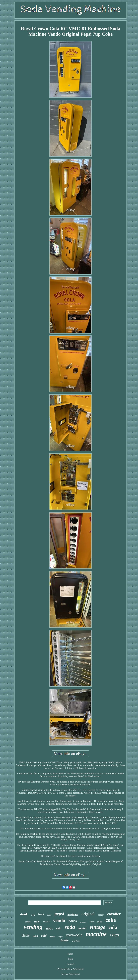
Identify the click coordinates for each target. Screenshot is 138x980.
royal (60, 937)
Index (71, 954)
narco (73, 921)
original (88, 914)
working (76, 941)
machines (73, 915)
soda (70, 927)
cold (44, 936)
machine (96, 934)
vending (33, 927)
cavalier (114, 914)
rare (49, 915)
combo (28, 922)
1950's (49, 929)
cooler (101, 915)
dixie (26, 935)
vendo (59, 920)
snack (46, 921)
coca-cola (74, 935)
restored (83, 922)
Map (71, 959)
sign (33, 915)
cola (113, 927)
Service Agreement (71, 974)
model (82, 928)
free (92, 921)
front (41, 914)
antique (53, 937)
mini (35, 936)
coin (59, 928)
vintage (97, 927)
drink (24, 914)
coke (111, 920)
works (100, 922)
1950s (37, 922)
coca (115, 935)
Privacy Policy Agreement (70, 969)
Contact (71, 964)
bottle (65, 940)
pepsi (59, 914)
